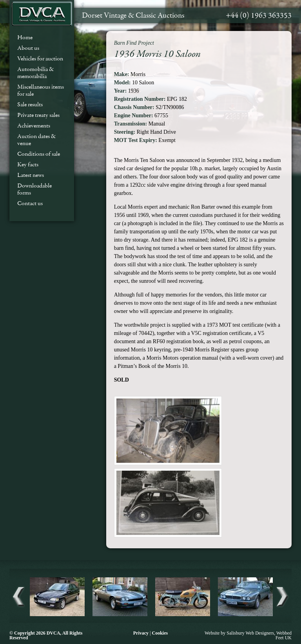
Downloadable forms (34, 189)
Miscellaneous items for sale (41, 90)
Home (25, 37)
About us (28, 48)
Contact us (30, 203)
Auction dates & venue (36, 140)
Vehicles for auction (40, 58)
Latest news (31, 175)
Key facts (28, 164)
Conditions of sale (39, 154)
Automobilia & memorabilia (35, 73)
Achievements (34, 126)
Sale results (30, 104)
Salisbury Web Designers (250, 633)
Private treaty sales (38, 115)
